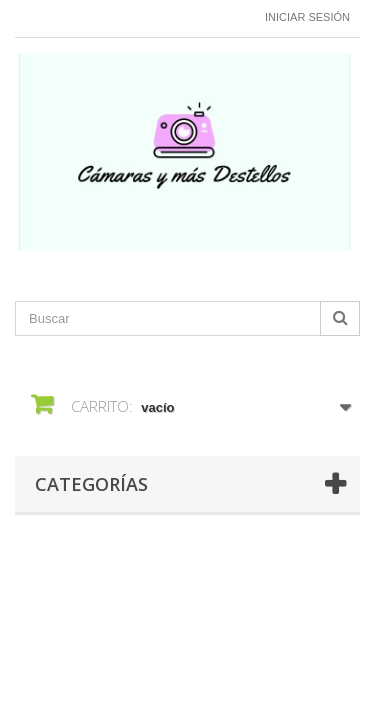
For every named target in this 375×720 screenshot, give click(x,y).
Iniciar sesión (307, 17)
